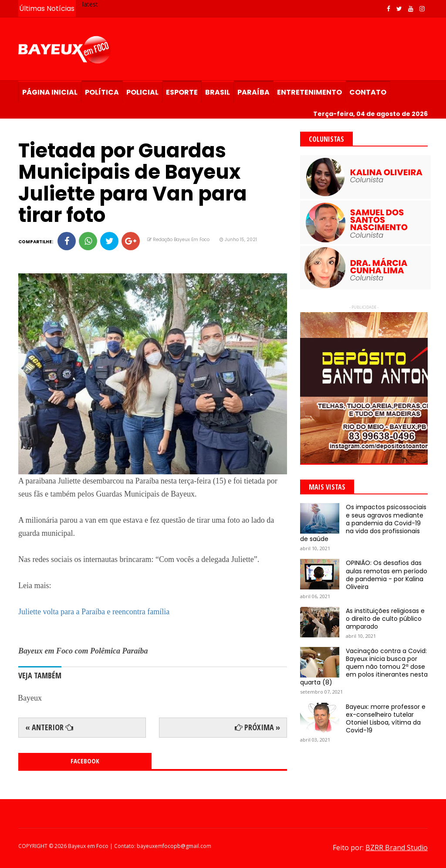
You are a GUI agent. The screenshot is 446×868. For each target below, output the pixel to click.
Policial (142, 92)
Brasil (218, 92)
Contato (368, 92)
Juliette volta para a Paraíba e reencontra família (94, 612)
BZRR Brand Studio (397, 848)
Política (102, 92)
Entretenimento (309, 92)
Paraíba (253, 92)
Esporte (182, 92)
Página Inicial (50, 92)
